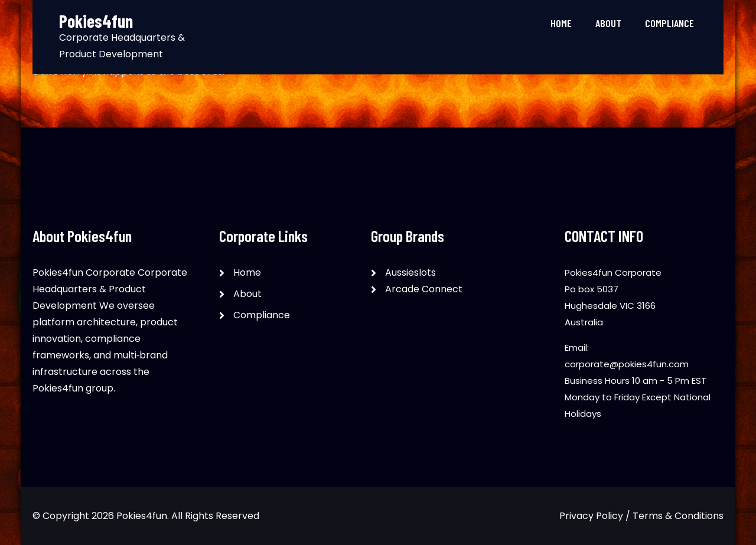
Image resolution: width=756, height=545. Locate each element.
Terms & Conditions (678, 516)
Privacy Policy (591, 516)
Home (561, 23)
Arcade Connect (424, 289)
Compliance (669, 23)
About (608, 23)
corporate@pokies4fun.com (627, 364)
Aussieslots (410, 272)
